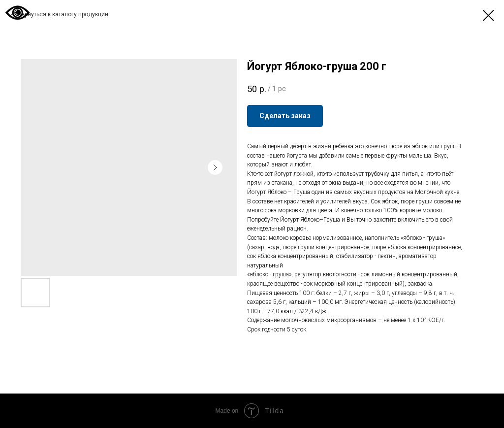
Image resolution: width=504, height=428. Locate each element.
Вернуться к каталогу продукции (63, 14)
